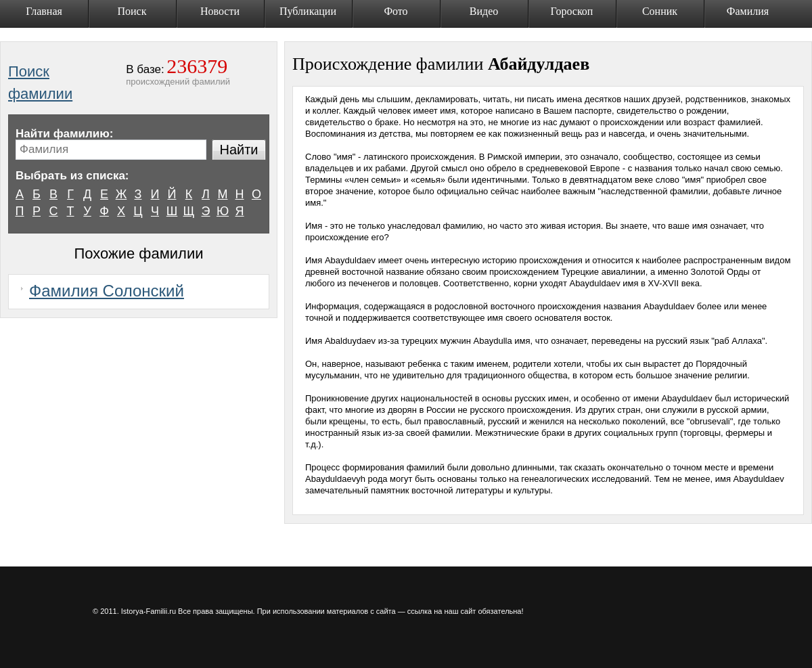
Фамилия (748, 11)
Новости (220, 11)
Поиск (132, 11)
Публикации (308, 11)
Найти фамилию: (64, 134)
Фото (396, 11)
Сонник (660, 11)
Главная (44, 11)
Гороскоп (572, 11)
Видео (484, 11)
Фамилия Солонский (107, 291)
